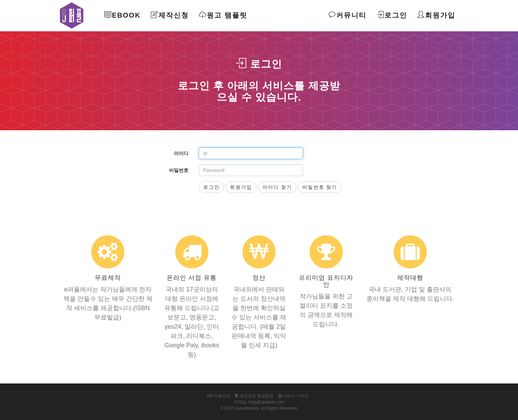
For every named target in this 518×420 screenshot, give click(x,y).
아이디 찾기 (277, 187)
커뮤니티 (348, 15)
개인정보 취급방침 (255, 396)
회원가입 (436, 15)
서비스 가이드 (294, 396)
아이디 (181, 153)
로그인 (392, 15)
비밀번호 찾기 (320, 187)
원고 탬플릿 (223, 15)
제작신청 (170, 15)
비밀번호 (179, 170)
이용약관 (219, 396)
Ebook (122, 15)
